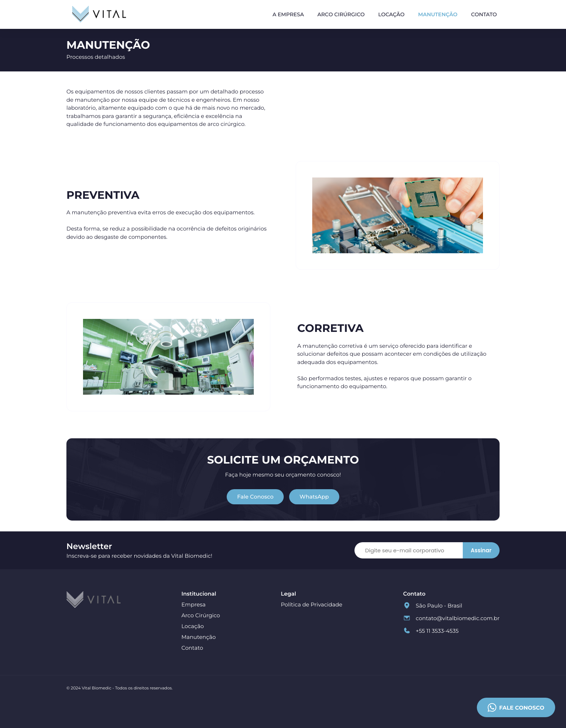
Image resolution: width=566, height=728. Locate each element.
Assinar (481, 550)
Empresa (194, 604)
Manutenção (438, 14)
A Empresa (288, 14)
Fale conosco (516, 707)
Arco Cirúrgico (341, 14)
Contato (484, 14)
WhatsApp (314, 497)
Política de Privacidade (312, 604)
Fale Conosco (255, 497)
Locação (391, 14)
